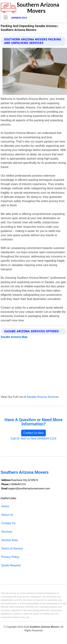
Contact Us (8, 523)
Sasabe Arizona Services (43, 397)
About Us (7, 515)
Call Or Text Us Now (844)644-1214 (33, 438)
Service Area (9, 540)
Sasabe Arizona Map (14, 337)
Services (7, 532)
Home (5, 506)
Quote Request (11, 565)
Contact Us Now (34, 433)
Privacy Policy (10, 557)
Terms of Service (12, 548)
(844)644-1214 (19, 18)
